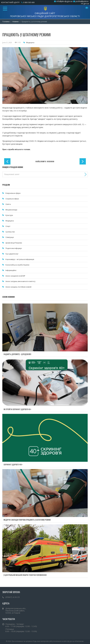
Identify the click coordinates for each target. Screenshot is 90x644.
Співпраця (10, 237)
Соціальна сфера (12, 199)
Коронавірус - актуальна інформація (20, 259)
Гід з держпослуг (12, 254)
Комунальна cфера (13, 193)
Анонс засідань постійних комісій (18, 287)
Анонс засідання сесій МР (15, 276)
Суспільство (10, 232)
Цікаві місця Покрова (14, 243)
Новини (15, 21)
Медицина (30, 43)
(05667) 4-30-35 (13, 597)
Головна (6, 21)
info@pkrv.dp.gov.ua (64, 1)
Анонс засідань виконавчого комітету (20, 281)
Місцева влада (11, 210)
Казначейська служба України (17, 265)
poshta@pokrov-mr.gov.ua (82, 2)
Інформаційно (11, 270)
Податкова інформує (14, 248)
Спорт (8, 226)
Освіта (8, 204)
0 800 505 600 (29, 2)
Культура (9, 215)
